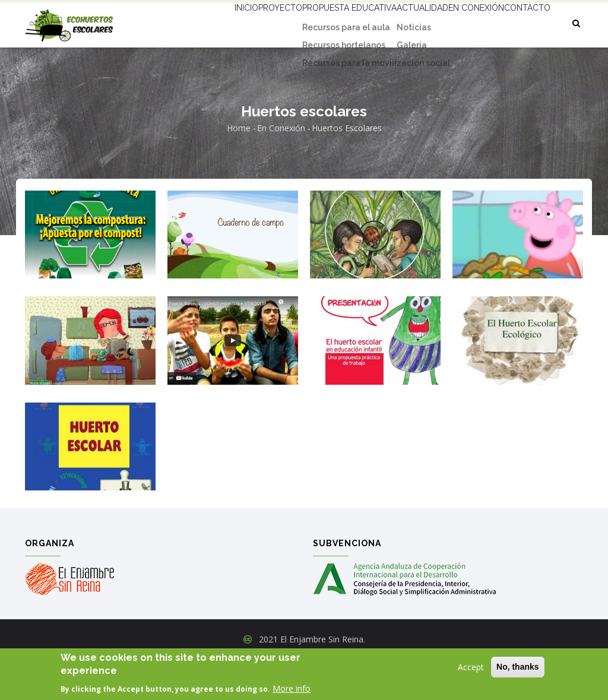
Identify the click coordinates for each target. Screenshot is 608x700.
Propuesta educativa (315, 22)
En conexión (465, 22)
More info (292, 688)
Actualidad (399, 22)
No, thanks (518, 667)
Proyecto (235, 22)
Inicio (188, 22)
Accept (471, 667)
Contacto (198, 66)
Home (239, 169)
